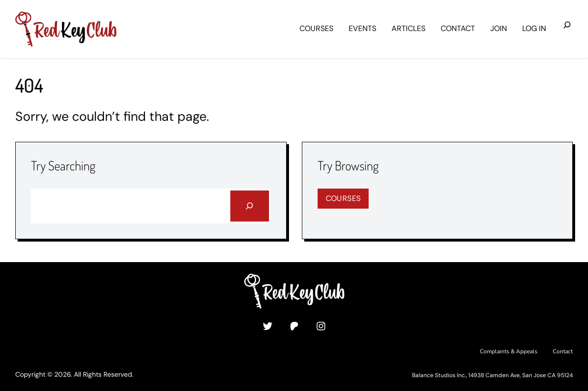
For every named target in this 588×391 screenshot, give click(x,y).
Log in (534, 28)
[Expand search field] (567, 29)
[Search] (249, 206)
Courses (343, 198)
